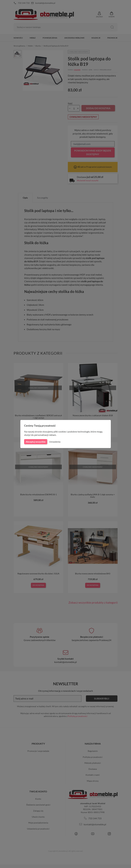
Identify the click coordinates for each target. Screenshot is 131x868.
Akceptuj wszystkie (35, 442)
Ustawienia (54, 442)
